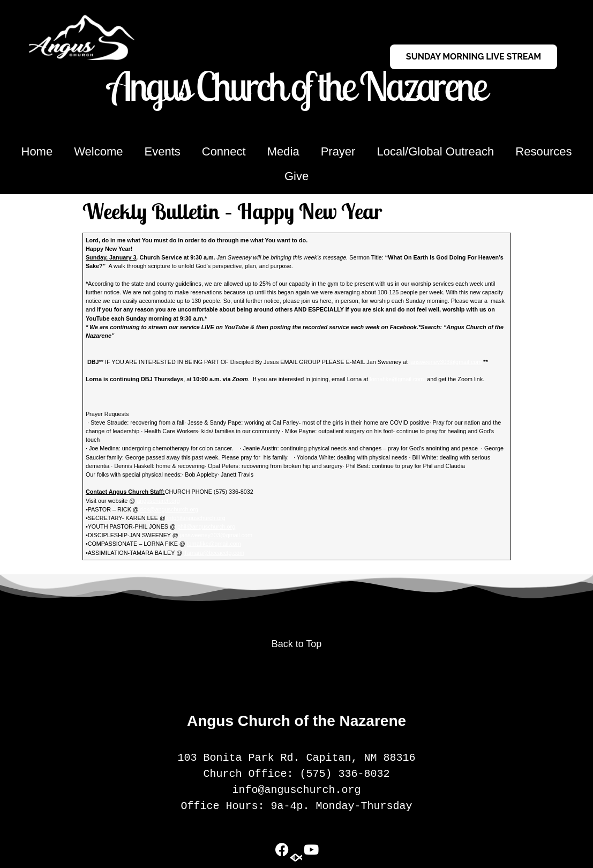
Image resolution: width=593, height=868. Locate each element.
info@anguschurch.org (196, 518)
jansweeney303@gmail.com (445, 362)
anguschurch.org (158, 501)
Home (37, 151)
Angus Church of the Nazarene (296, 86)
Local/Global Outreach (435, 151)
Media (283, 151)
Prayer (338, 151)
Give (296, 176)
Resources (543, 151)
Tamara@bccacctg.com (214, 553)
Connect (224, 151)
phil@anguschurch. (202, 526)
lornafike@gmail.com (397, 379)
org (231, 526)
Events (162, 151)
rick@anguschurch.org (169, 509)
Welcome (98, 151)
